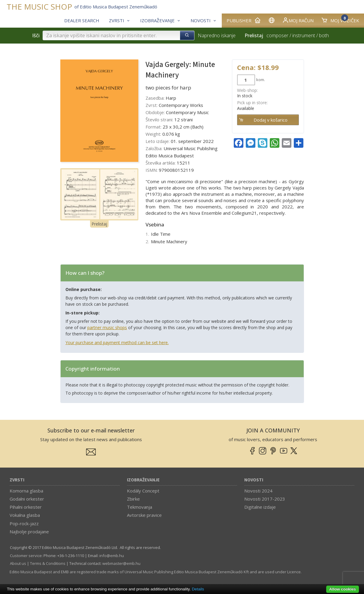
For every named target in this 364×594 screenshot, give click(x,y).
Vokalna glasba (25, 515)
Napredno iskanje (217, 35)
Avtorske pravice (144, 515)
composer (277, 35)
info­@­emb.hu (112, 556)
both (324, 35)
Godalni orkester (27, 499)
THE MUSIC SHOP (39, 7)
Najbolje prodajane (29, 532)
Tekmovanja (140, 507)
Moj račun (298, 20)
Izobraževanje (143, 480)
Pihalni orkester (26, 507)
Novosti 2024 (258, 491)
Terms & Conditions (48, 563)
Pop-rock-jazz (24, 523)
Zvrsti (17, 480)
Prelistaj (99, 224)
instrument (304, 35)
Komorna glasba (26, 491)
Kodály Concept (143, 491)
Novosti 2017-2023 (265, 499)
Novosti (254, 480)
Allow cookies (343, 589)
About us (18, 563)
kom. (261, 80)
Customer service (26, 556)
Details (198, 589)
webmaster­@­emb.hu (121, 563)
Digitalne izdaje (260, 507)
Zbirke (133, 499)
